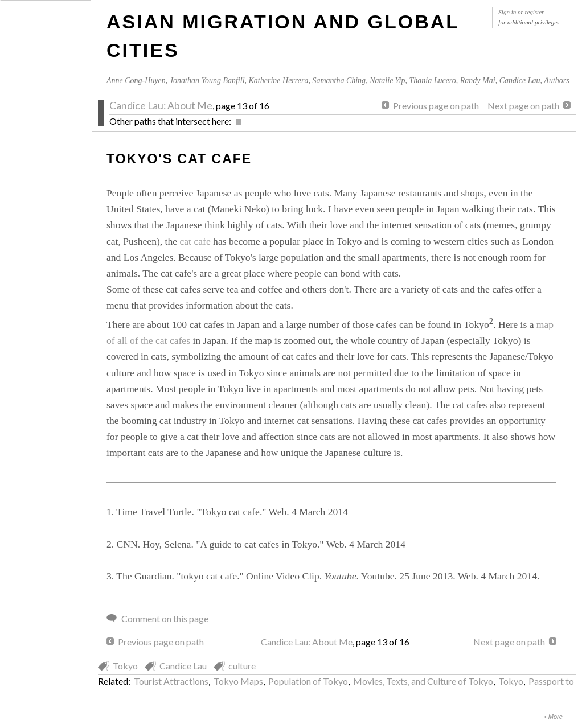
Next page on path (523, 106)
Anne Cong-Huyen (136, 81)
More (556, 717)
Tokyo (125, 666)
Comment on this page (165, 618)
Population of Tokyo (308, 681)
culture (242, 666)
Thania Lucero (432, 81)
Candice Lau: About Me (161, 106)
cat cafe (197, 241)
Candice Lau (520, 81)
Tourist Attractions (171, 681)
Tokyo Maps (238, 681)
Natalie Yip (387, 81)
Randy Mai (478, 81)
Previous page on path (436, 106)
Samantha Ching (339, 81)
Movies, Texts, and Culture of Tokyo (423, 681)
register (535, 12)
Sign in (507, 12)
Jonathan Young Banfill (207, 81)
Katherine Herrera (279, 81)
